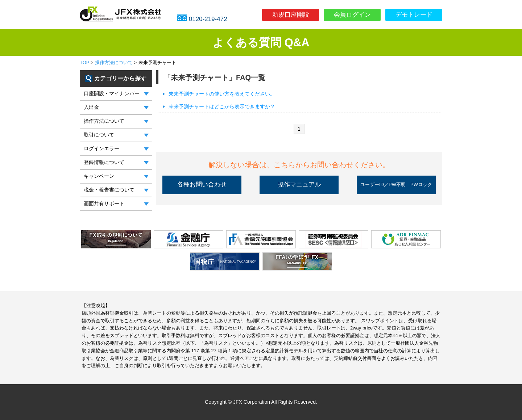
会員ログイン (352, 15)
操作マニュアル (299, 184)
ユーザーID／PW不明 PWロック (396, 184)
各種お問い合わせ (202, 184)
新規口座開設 (291, 15)
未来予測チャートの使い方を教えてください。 (222, 94)
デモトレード (414, 15)
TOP (84, 62)
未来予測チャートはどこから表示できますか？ (222, 106)
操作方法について (114, 62)
